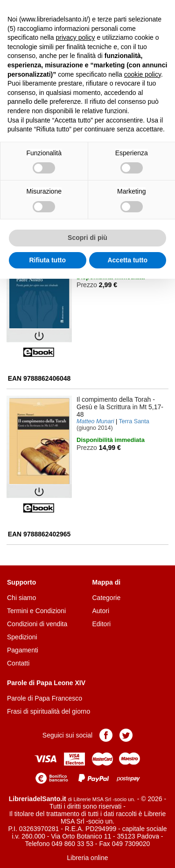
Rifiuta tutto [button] (47, 260)
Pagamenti (23, 650)
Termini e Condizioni (36, 611)
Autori (101, 611)
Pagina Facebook (106, 735)
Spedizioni (22, 637)
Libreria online (88, 858)
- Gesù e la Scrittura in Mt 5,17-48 (120, 407)
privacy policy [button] (76, 37)
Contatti (18, 663)
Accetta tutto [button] (127, 260)
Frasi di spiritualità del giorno (49, 711)
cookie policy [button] (143, 74)
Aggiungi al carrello (104, 304)
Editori (102, 624)
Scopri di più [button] (87, 238)
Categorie (107, 598)
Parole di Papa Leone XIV (46, 683)
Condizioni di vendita (37, 624)
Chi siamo (21, 598)
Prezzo (87, 285)
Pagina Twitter (126, 735)
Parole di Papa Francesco (45, 698)
